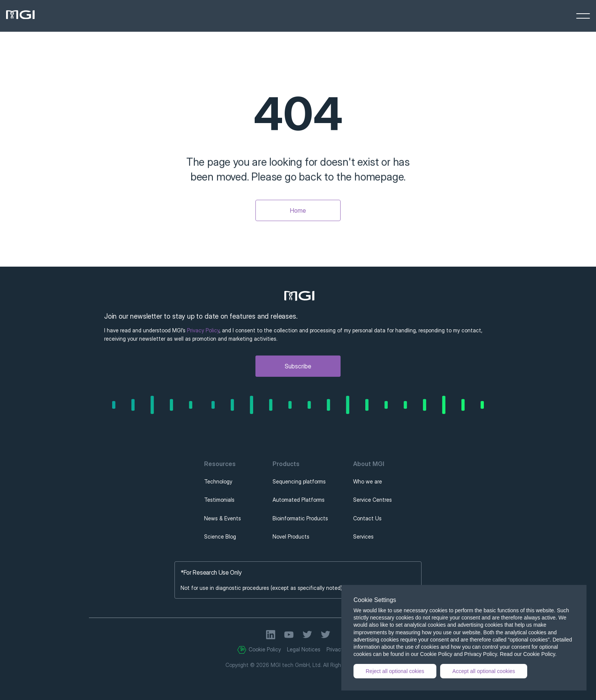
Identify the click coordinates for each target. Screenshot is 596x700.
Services (363, 536)
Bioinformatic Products (300, 518)
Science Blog (220, 536)
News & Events (223, 518)
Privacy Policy (203, 330)
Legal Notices (304, 649)
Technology (218, 481)
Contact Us (367, 518)
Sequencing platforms (299, 481)
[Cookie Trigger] (242, 650)
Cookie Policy (265, 649)
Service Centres (372, 500)
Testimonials (219, 500)
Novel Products (291, 536)
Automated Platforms (299, 500)
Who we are (368, 481)
